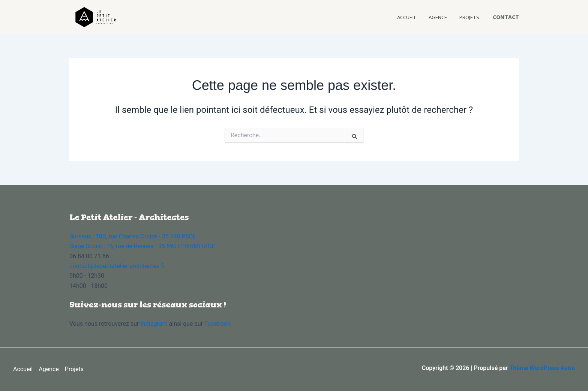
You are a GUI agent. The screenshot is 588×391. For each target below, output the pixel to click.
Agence (449, 17)
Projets (473, 17)
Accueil (426, 17)
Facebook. (218, 324)
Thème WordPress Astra (542, 368)
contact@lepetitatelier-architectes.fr (117, 266)
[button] (506, 17)
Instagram (154, 324)
